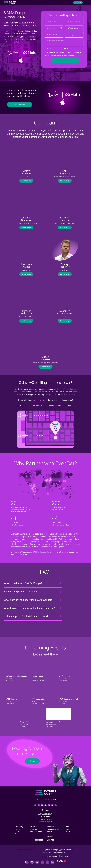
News (67, 829)
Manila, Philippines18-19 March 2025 (51, 726)
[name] (54, 22)
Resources (38, 840)
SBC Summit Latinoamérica (16, 676)
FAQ (16, 836)
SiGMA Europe (38, 676)
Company (19, 826)
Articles (68, 832)
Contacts (18, 834)
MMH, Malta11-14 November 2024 (38, 680)
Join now (65, 61)
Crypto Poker (50, 836)
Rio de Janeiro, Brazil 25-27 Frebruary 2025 (38, 703)
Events (67, 834)
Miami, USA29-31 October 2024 (11, 680)
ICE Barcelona (64, 676)
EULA (22, 849)
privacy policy (78, 52)
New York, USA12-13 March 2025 (64, 703)
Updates (50, 840)
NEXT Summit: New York (69, 699)
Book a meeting (26, 181)
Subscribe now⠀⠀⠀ (20, 105)
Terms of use (18, 849)
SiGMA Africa (25, 722)
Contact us (78, 3)
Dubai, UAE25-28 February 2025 (11, 703)
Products (33, 826)
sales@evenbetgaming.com (46, 821)
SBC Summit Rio (38, 699)
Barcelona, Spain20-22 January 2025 (64, 680)
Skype (50, 819)
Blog (68, 826)
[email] (74, 22)
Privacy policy (27, 849)
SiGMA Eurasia (11, 699)
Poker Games (33, 829)
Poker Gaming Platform (36, 832)
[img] (18, 668)
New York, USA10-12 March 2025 (25, 726)
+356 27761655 (43, 819)
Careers (17, 832)
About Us (18, 829)
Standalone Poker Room (53, 829)
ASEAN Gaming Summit (56, 722)
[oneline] (74, 35)
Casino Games (34, 834)
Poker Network (51, 834)
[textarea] (64, 43)
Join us (32, 761)
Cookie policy (33, 849)
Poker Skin (49, 832)
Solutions (51, 826)
